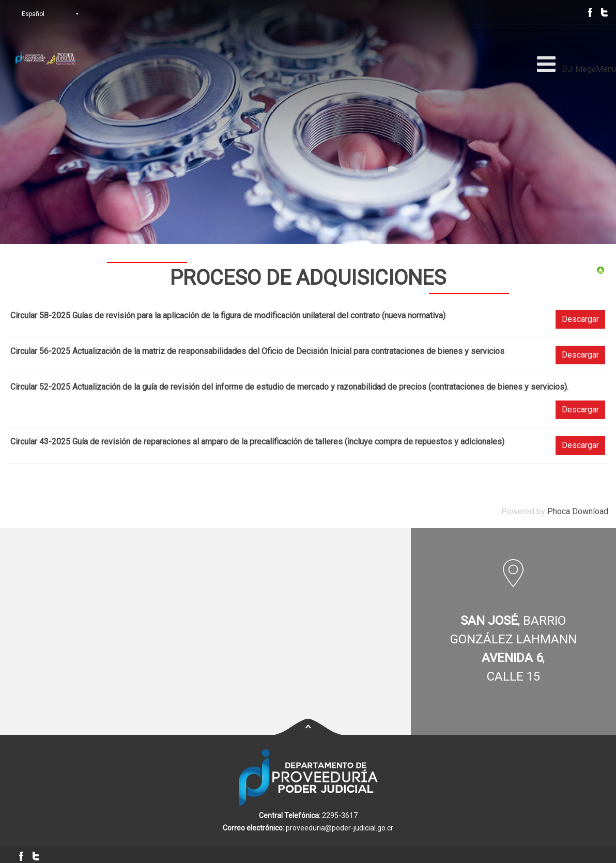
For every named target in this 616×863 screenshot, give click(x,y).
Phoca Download (578, 511)
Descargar (580, 319)
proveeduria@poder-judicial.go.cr (340, 828)
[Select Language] (60, 14)
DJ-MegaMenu (589, 69)
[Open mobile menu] (546, 64)
